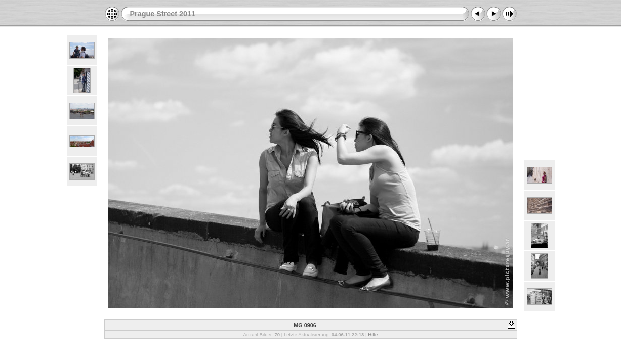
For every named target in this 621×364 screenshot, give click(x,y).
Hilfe (373, 334)
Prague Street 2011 (163, 14)
